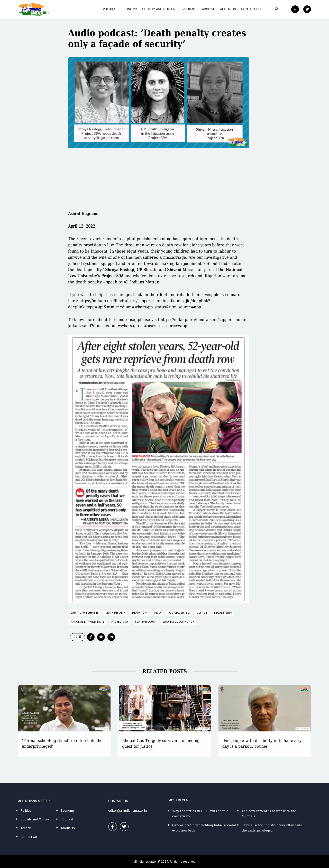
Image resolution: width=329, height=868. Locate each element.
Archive (208, 9)
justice (202, 613)
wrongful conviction (179, 622)
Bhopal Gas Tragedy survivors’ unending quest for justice (161, 743)
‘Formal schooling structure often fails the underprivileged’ (62, 743)
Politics (110, 9)
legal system (223, 613)
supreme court (145, 622)
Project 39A (120, 622)
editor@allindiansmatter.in (127, 811)
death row (139, 613)
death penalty (115, 613)
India (158, 613)
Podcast (190, 9)
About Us (228, 9)
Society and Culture (160, 9)
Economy (129, 9)
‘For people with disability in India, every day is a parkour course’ (262, 743)
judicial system (179, 613)
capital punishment (84, 613)
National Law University (87, 622)
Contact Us (251, 9)
